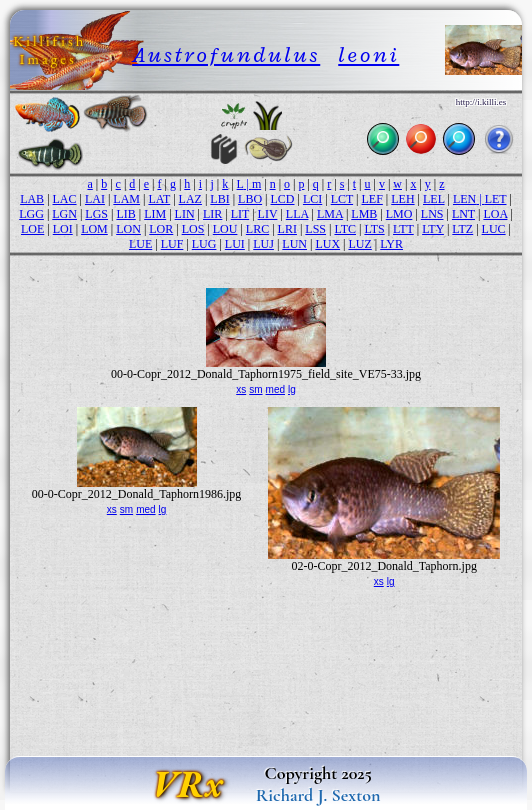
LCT (342, 199)
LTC (345, 229)
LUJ (263, 244)
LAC (65, 199)
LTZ (462, 229)
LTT (403, 229)
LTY (433, 229)
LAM (126, 199)
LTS (374, 229)
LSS (315, 229)
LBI (219, 199)
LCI (312, 199)
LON (128, 229)
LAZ (190, 199)
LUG (204, 244)
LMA (330, 214)
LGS (96, 214)
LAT (159, 199)
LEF (372, 199)
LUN (294, 244)
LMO (399, 214)
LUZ (359, 244)
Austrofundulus (226, 54)
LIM (155, 214)
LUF (172, 244)
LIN (185, 214)
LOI (63, 229)
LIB (125, 214)
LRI (287, 229)
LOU (225, 229)
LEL (434, 199)
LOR (161, 229)
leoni (368, 54)
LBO (250, 199)
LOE (32, 229)
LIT (240, 214)
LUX (327, 244)
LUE (140, 244)
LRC (257, 229)
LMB (364, 214)
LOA (495, 214)
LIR (212, 214)
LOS (193, 229)
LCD (283, 199)
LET (496, 199)
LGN (64, 214)
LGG (31, 214)
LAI (95, 199)
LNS (432, 214)
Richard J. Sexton (318, 795)
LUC (494, 229)
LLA (297, 214)
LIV (268, 214)
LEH (402, 199)
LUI (235, 244)
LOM (94, 229)
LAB (32, 199)
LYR (391, 244)
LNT (463, 214)
